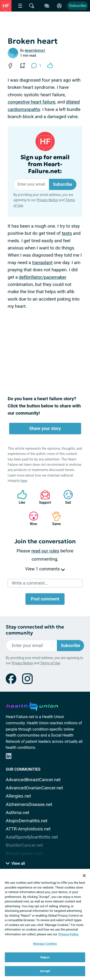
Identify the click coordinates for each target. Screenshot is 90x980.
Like (20, 497)
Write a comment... (30, 583)
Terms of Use (50, 663)
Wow (31, 518)
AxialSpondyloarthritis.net (32, 837)
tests (67, 233)
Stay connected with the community (35, 630)
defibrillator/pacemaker (43, 277)
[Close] (84, 876)
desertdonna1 (35, 50)
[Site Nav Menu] (20, 6)
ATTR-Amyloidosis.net (28, 829)
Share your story (45, 428)
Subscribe (78, 6)
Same (54, 518)
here (24, 481)
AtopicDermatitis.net (27, 821)
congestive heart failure (31, 102)
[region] (45, 924)
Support (43, 497)
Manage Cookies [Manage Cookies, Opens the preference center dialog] (45, 944)
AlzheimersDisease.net (29, 804)
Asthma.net (18, 813)
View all (15, 863)
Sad (66, 497)
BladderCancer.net (24, 845)
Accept (45, 971)
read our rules (45, 551)
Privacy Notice (47, 200)
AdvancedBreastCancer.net (33, 780)
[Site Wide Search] (32, 6)
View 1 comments (45, 569)
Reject (45, 957)
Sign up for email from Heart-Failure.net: (45, 164)
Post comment (45, 599)
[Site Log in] (59, 6)
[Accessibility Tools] (47, 6)
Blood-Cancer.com (24, 854)
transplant (42, 263)
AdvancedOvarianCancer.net (34, 788)
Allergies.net (18, 796)
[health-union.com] (32, 706)
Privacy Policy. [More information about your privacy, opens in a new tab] (69, 934)
